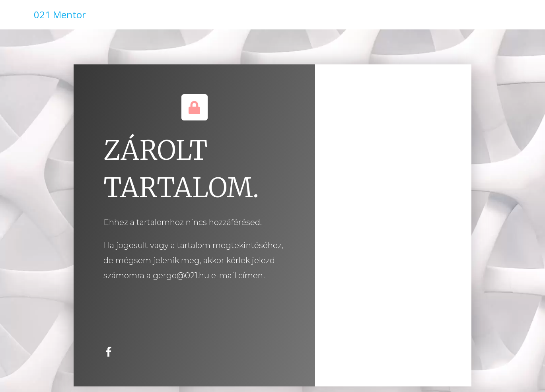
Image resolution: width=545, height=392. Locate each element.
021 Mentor (60, 15)
